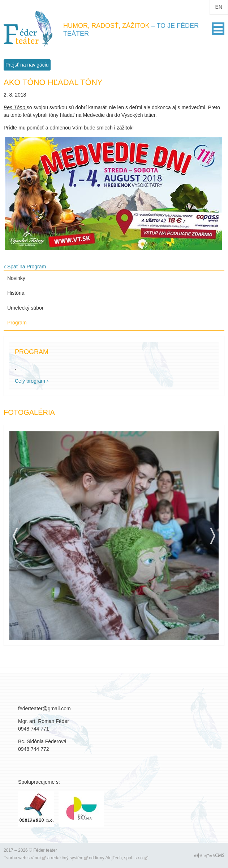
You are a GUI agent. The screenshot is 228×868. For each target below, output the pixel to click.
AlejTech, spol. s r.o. (124, 858)
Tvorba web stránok (23, 858)
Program (17, 323)
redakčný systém (67, 858)
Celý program (30, 381)
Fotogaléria (29, 412)
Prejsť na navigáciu (27, 65)
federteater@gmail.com (44, 709)
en (219, 7)
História (16, 293)
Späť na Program (27, 267)
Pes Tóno (15, 107)
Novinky (16, 278)
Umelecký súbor (25, 308)
